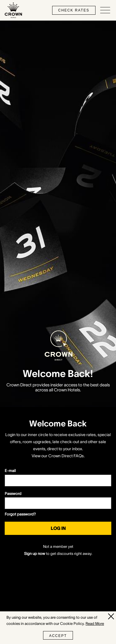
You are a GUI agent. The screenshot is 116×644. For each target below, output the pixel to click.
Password (13, 494)
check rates (74, 10)
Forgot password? (20, 514)
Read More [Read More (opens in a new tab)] (95, 624)
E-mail (10, 471)
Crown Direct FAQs (66, 456)
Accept (58, 636)
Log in (58, 528)
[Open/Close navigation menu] (105, 10)
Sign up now (35, 554)
